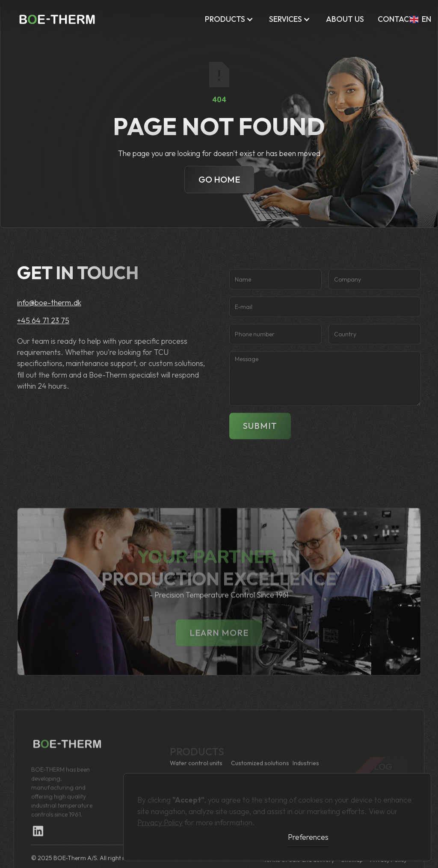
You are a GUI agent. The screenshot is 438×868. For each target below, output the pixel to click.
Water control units (196, 771)
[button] (230, 19)
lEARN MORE (219, 650)
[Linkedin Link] (38, 840)
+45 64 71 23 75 (43, 320)
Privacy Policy (160, 819)
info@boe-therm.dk (49, 303)
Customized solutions (260, 771)
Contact (396, 19)
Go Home (219, 179)
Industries (306, 771)
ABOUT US (345, 19)
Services (286, 19)
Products (225, 19)
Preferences (308, 837)
